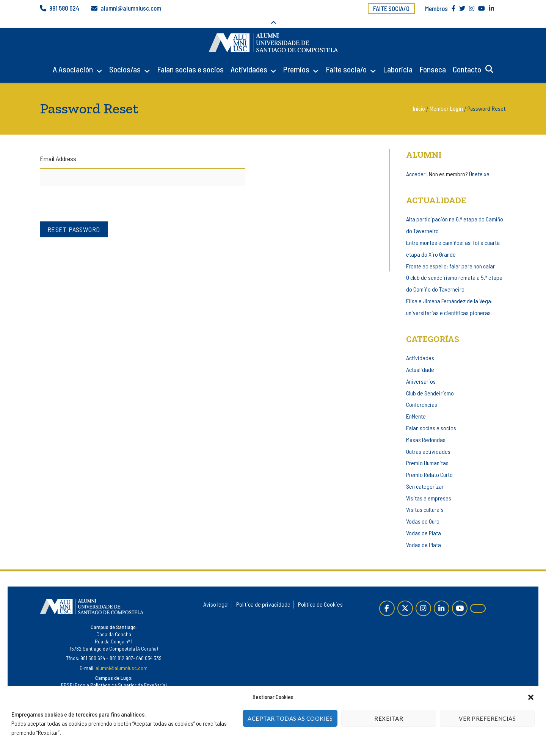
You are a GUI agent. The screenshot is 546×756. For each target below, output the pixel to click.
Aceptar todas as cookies (290, 718)
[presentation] (97, 191)
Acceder (416, 163)
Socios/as (125, 59)
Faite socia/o (391, 8)
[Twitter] (405, 598)
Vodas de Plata (424, 523)
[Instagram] (423, 598)
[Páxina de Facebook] (387, 598)
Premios (296, 59)
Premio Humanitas (427, 453)
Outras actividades (428, 441)
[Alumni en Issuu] (478, 598)
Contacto (467, 59)
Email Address (58, 148)
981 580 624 (64, 8)
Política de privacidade (263, 594)
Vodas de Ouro (423, 511)
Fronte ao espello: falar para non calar (450, 255)
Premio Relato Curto (429, 464)
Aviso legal (216, 594)
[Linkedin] (442, 598)
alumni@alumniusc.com (131, 8)
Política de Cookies (320, 594)
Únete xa (479, 163)
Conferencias (422, 394)
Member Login (446, 98)
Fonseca (433, 59)
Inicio (419, 98)
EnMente (416, 406)
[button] (531, 697)
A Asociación (73, 59)
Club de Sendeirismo (430, 382)
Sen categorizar (425, 476)
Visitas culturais (425, 499)
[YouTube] (460, 598)
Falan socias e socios (190, 59)
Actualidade (420, 359)
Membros (436, 8)
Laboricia (398, 59)
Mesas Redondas (426, 429)
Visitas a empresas (429, 487)
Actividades (249, 59)
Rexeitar (389, 718)
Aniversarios (421, 371)
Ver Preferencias (487, 718)
